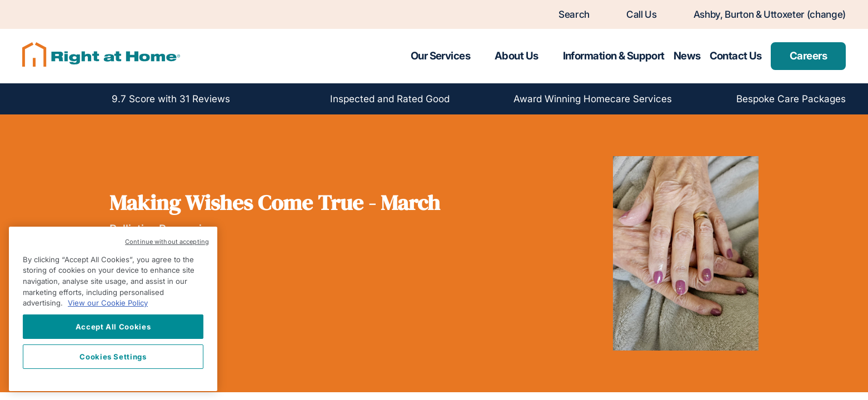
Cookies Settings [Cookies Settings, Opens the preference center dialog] (113, 357)
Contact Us (736, 56)
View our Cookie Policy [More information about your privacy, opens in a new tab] (108, 303)
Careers (808, 56)
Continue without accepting (167, 242)
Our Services (440, 56)
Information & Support (614, 56)
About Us (517, 56)
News (687, 56)
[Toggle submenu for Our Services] (480, 56)
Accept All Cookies (113, 327)
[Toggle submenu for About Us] (548, 56)
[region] (113, 309)
